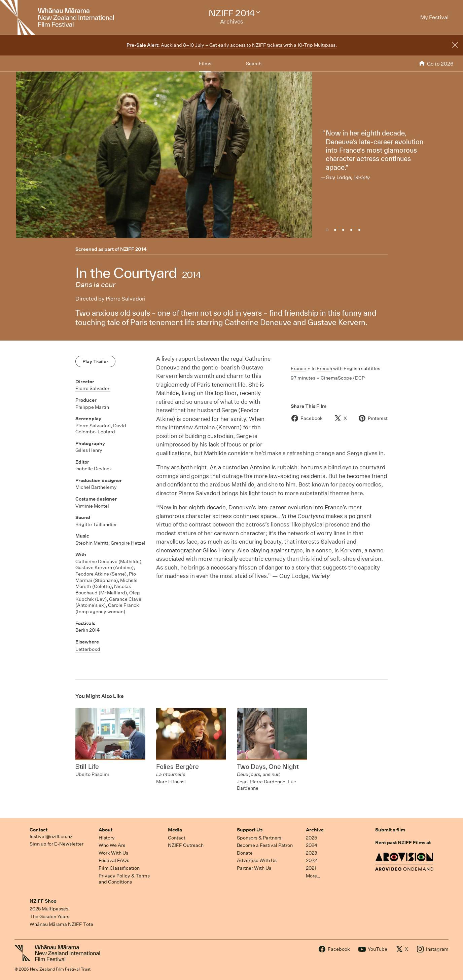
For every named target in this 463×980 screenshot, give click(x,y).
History (107, 838)
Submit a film (390, 830)
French (324, 368)
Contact (39, 830)
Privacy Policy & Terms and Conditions (124, 879)
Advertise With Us (257, 860)
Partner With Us (254, 868)
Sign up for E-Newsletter (57, 844)
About (105, 830)
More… (313, 876)
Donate (245, 853)
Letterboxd (88, 649)
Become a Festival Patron (265, 845)
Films (205, 64)
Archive (315, 830)
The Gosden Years (49, 916)
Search (254, 64)
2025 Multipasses (49, 909)
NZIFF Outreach (186, 845)
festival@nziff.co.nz (51, 836)
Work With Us (113, 853)
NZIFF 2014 (133, 249)
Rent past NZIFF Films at (403, 842)
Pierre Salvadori (126, 299)
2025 (311, 838)
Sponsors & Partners (259, 838)
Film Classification (119, 868)
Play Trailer (95, 361)
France (298, 368)
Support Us (250, 830)
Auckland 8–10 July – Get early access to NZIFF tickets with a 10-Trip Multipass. (232, 45)
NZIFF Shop (43, 901)
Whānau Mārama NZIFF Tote (61, 924)
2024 (312, 845)
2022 (311, 860)
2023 (312, 853)
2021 (311, 868)
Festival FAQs (114, 860)
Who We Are (112, 845)
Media (175, 830)
